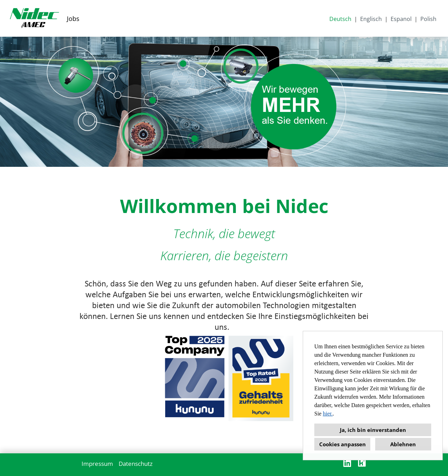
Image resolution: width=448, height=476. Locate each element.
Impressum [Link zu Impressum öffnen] (97, 464)
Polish (428, 19)
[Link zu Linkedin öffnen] (347, 463)
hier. (328, 414)
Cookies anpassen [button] (342, 444)
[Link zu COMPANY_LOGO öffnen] (34, 18)
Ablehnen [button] (403, 444)
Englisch (371, 19)
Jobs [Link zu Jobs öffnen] (73, 19)
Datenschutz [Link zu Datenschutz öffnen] (136, 464)
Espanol (401, 19)
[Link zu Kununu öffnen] (362, 463)
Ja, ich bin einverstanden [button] (373, 430)
